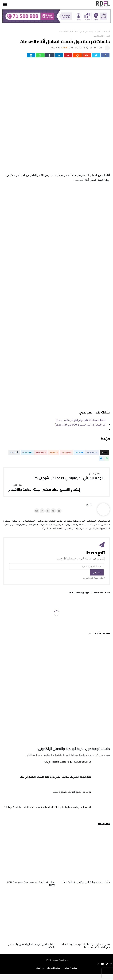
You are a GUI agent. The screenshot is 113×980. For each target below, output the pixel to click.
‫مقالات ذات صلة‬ (102, 595)
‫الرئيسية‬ (107, 32)
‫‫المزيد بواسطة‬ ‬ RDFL (80, 595)
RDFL (100, 48)
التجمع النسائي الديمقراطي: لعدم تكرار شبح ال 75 (69, 478)
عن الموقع (40, 970)
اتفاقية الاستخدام (54, 970)
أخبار (99, 32)
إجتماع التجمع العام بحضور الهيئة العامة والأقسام (44, 490)
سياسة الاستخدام (70, 970)
